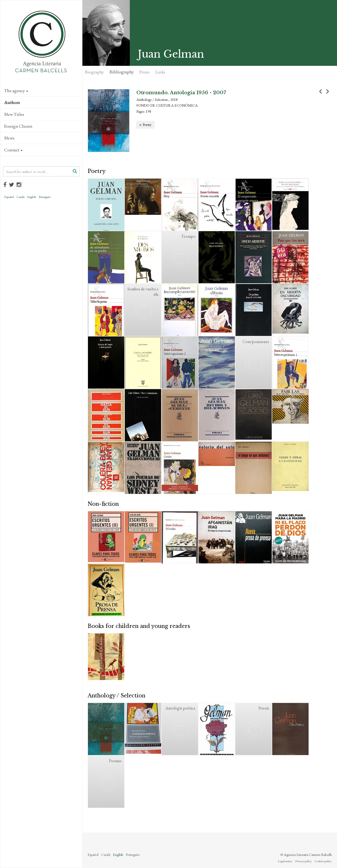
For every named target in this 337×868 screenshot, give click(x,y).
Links (160, 72)
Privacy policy (303, 861)
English (32, 197)
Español (9, 197)
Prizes (144, 72)
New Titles (14, 114)
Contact (13, 150)
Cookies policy (323, 861)
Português (45, 197)
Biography (94, 72)
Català (20, 197)
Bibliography (122, 72)
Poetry (147, 125)
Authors (12, 102)
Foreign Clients (18, 126)
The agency (16, 91)
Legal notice (285, 861)
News (9, 138)
